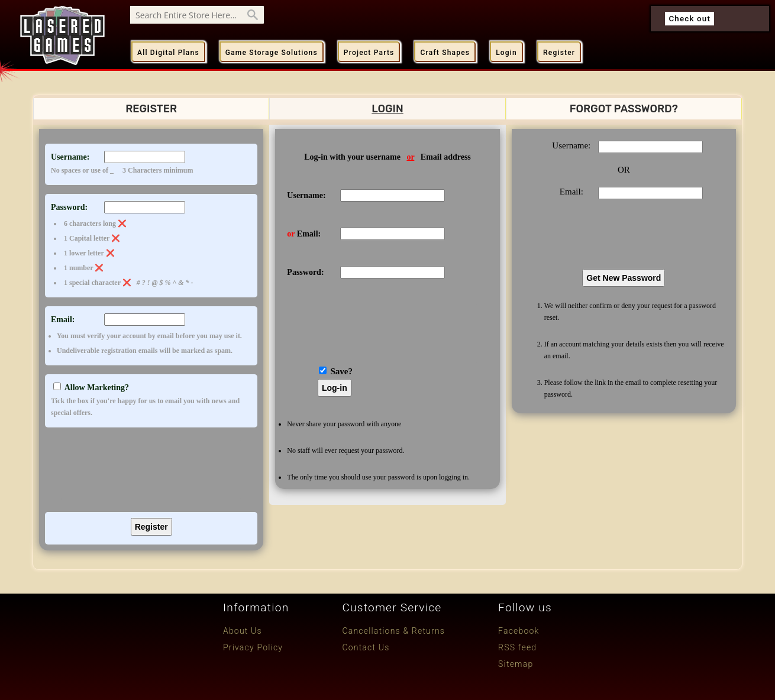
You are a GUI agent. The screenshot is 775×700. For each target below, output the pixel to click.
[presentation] (151, 468)
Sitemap (516, 664)
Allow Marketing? (151, 401)
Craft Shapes (445, 53)
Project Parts (369, 53)
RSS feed (517, 647)
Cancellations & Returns (393, 631)
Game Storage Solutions (272, 53)
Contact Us (366, 647)
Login (506, 53)
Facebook (519, 631)
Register (559, 53)
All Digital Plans (168, 53)
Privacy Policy (253, 647)
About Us (243, 631)
